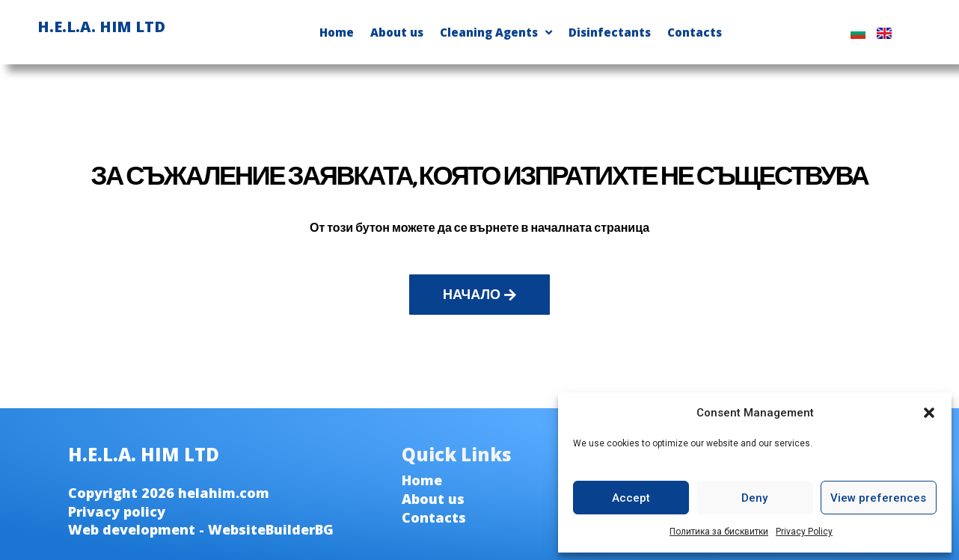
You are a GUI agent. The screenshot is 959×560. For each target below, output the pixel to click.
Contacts (695, 32)
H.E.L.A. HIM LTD (101, 27)
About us (397, 32)
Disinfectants (610, 32)
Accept (631, 498)
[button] (929, 413)
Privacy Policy (804, 532)
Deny (754, 498)
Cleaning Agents (496, 33)
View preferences (878, 498)
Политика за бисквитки (719, 532)
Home (337, 32)
